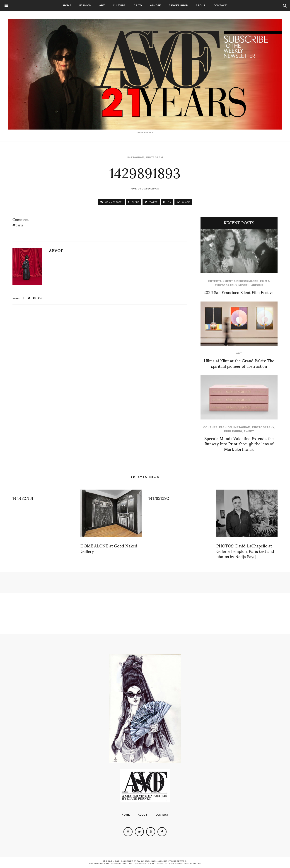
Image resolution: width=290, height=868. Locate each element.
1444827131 (23, 498)
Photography (263, 427)
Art (102, 5)
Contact (220, 5)
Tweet (249, 431)
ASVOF (155, 188)
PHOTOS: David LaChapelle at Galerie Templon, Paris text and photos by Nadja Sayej (245, 551)
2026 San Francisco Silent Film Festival (239, 292)
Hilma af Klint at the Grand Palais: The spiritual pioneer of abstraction (239, 363)
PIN (167, 202)
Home (67, 5)
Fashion (85, 5)
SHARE (134, 202)
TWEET (151, 202)
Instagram (136, 157)
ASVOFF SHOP (178, 5)
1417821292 (159, 498)
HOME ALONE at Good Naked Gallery (109, 548)
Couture (210, 427)
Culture (119, 5)
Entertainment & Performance (233, 281)
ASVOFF (155, 5)
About (201, 5)
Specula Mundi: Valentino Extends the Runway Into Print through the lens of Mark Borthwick (239, 444)
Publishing (233, 431)
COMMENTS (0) (111, 202)
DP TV (138, 5)
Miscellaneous (251, 285)
